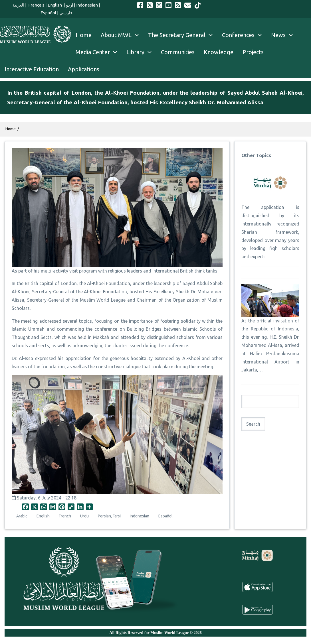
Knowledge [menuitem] (219, 52)
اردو (69, 5)
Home (11, 129)
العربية (18, 5)
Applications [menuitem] (84, 69)
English (55, 5)
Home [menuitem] (84, 35)
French (65, 516)
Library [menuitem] (141, 52)
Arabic (22, 516)
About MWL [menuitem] (122, 35)
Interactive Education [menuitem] (32, 69)
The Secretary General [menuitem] (183, 35)
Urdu (84, 516)
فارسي (66, 13)
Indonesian (87, 5)
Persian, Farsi (109, 516)
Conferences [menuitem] (244, 35)
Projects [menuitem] (253, 52)
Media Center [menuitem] (99, 52)
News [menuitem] (284, 35)
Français (36, 5)
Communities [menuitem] (178, 52)
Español (48, 13)
